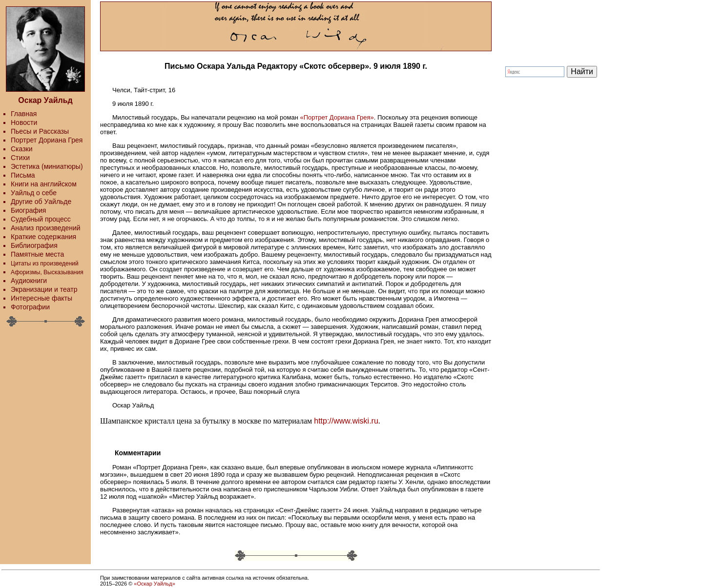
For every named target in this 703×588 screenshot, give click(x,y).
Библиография (34, 245)
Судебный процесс (41, 219)
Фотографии (30, 307)
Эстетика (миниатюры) (47, 166)
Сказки (22, 149)
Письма (23, 175)
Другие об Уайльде (41, 202)
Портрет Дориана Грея (47, 140)
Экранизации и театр (44, 289)
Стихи (20, 158)
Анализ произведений (46, 228)
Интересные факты (41, 298)
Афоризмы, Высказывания (47, 272)
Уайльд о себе (34, 193)
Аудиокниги (29, 281)
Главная (24, 114)
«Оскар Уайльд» (154, 584)
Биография (28, 210)
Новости (24, 122)
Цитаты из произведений (45, 264)
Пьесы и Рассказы (40, 131)
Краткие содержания (43, 237)
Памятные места (37, 254)
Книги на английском (44, 184)
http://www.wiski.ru (346, 421)
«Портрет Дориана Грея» (337, 117)
